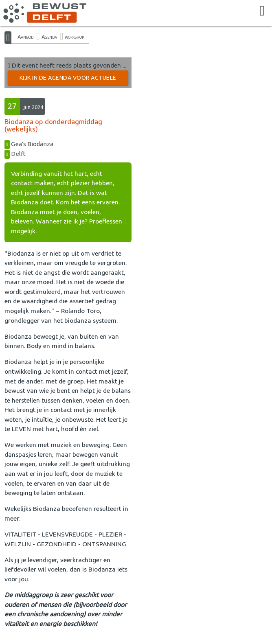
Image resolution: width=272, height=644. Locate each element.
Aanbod (25, 37)
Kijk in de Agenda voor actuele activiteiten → (68, 80)
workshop (74, 37)
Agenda (49, 37)
